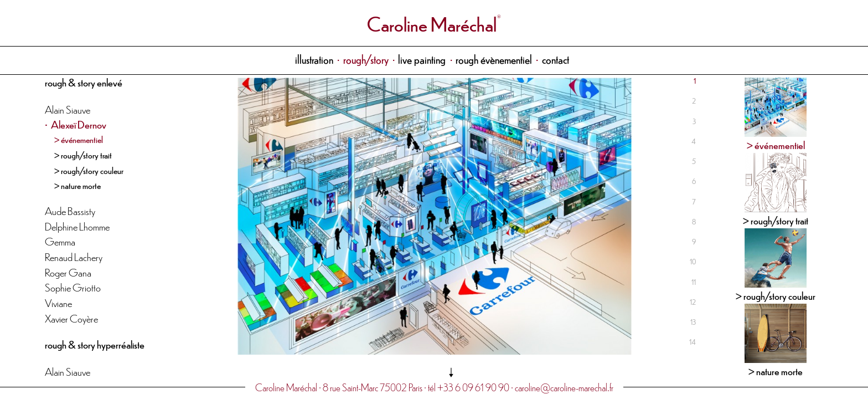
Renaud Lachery (74, 256)
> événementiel (79, 139)
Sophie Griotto (73, 287)
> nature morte (77, 185)
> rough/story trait (83, 155)
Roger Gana (68, 272)
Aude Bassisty (70, 210)
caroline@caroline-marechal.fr (564, 387)
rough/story (366, 59)
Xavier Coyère (71, 318)
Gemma (60, 241)
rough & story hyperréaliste (95, 344)
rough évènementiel (494, 59)
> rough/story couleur (89, 170)
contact (556, 59)
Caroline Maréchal (432, 23)
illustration (314, 59)
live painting (422, 59)
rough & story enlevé (84, 82)
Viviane (58, 302)
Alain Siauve (68, 109)
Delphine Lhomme (77, 226)
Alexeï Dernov (79, 124)
